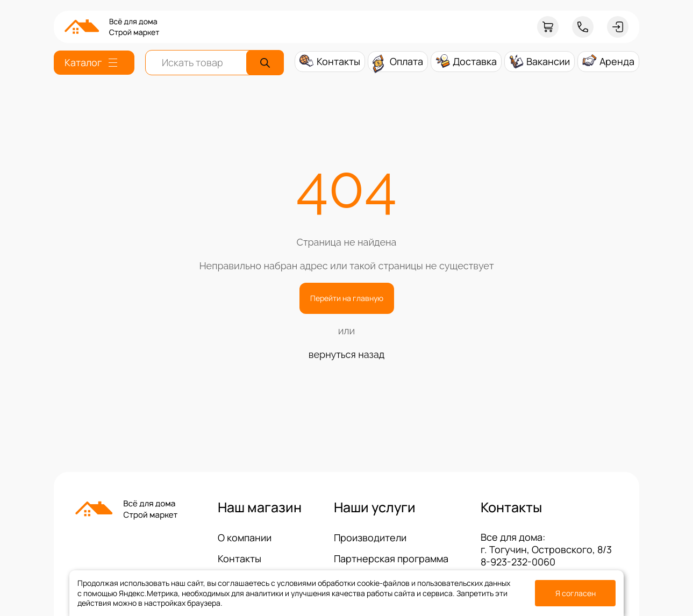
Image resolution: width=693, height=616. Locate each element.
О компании (245, 538)
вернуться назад (346, 354)
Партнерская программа (391, 558)
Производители (370, 538)
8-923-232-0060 (518, 562)
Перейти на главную (347, 298)
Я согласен (576, 593)
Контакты (240, 558)
